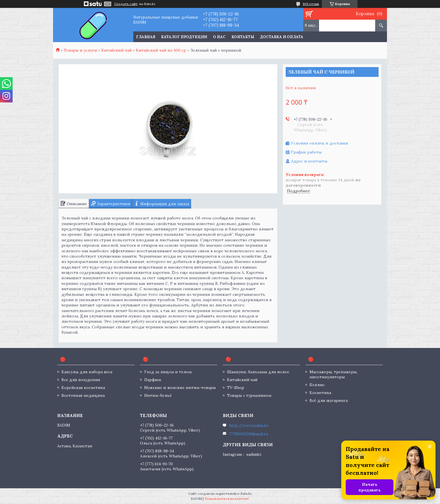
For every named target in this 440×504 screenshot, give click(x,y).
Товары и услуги (80, 50)
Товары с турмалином (249, 395)
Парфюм (153, 380)
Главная (146, 37)
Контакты (243, 37)
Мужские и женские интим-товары (180, 388)
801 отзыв (311, 4)
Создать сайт (126, 4)
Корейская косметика (83, 388)
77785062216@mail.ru (248, 434)
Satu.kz (246, 493)
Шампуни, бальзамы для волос (258, 372)
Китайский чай (117, 50)
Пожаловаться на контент (227, 499)
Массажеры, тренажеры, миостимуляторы (334, 374)
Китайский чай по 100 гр (161, 50)
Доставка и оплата (282, 37)
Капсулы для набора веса (87, 372)
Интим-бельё (158, 395)
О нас (219, 37)
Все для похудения (81, 380)
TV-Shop (236, 388)
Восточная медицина (83, 395)
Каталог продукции (184, 37)
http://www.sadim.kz (249, 425)
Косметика (320, 393)
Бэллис (317, 385)
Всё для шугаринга (329, 400)
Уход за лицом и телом (168, 372)
